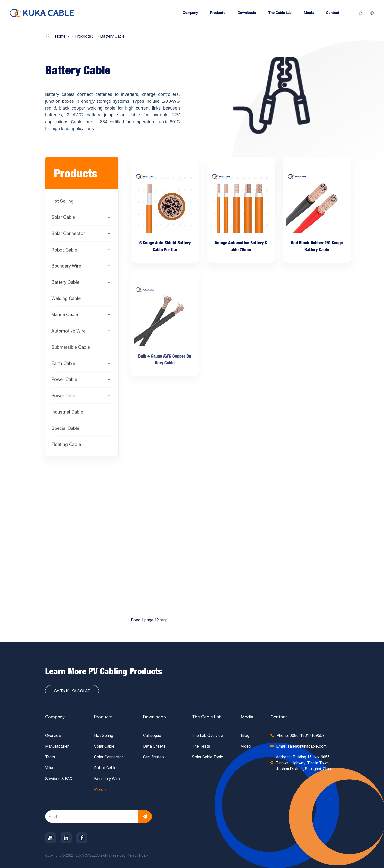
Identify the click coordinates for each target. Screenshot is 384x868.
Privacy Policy (138, 855)
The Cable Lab (207, 717)
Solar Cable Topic (208, 757)
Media (247, 717)
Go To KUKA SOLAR (72, 691)
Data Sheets (154, 746)
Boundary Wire (66, 267)
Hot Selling (62, 202)
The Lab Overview (208, 735)
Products (103, 717)
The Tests (201, 746)
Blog (245, 735)
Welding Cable (66, 299)
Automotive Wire (68, 332)
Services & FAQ (59, 779)
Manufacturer (57, 746)
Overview (53, 735)
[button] (190, 13)
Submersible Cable (71, 348)
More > (100, 789)
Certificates (153, 757)
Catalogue (152, 735)
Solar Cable (63, 218)
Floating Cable (66, 446)
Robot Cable (64, 251)
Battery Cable (65, 283)
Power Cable (64, 381)
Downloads (154, 717)
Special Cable (65, 429)
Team (50, 757)
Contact (279, 717)
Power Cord (63, 397)
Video (246, 746)
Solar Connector (68, 234)
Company (55, 717)
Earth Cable (63, 364)
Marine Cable (65, 316)
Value (50, 768)
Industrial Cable (67, 413)
